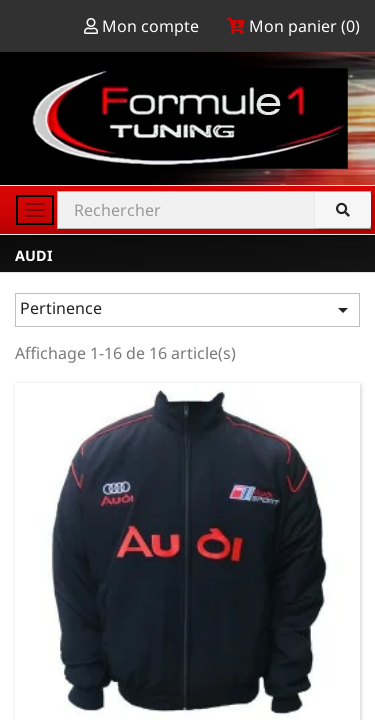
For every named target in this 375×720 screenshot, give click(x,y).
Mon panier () (293, 26)
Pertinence (187, 309)
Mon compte (143, 26)
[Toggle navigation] (35, 210)
